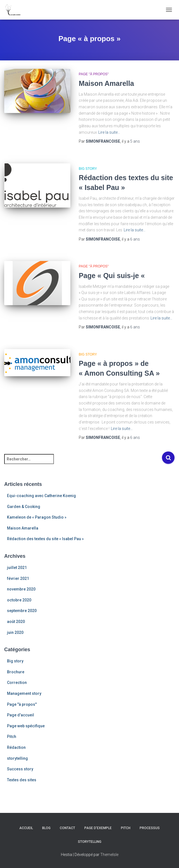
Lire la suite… (109, 132)
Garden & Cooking (24, 507)
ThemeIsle (109, 855)
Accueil (26, 828)
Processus (150, 828)
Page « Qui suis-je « (113, 276)
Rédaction (16, 747)
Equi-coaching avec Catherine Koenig (41, 496)
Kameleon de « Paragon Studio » (37, 517)
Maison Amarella (106, 83)
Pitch (12, 737)
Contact (67, 828)
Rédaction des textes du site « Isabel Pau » (45, 539)
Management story (24, 693)
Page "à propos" (94, 74)
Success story (20, 769)
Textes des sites (22, 780)
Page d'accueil (21, 715)
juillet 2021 (17, 568)
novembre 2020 (21, 589)
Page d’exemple (98, 828)
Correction (17, 683)
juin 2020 (15, 632)
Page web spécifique (26, 726)
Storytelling (90, 842)
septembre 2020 (22, 611)
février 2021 (18, 578)
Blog (46, 828)
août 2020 (16, 622)
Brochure (16, 672)
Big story (88, 169)
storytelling (17, 758)
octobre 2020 (19, 600)
